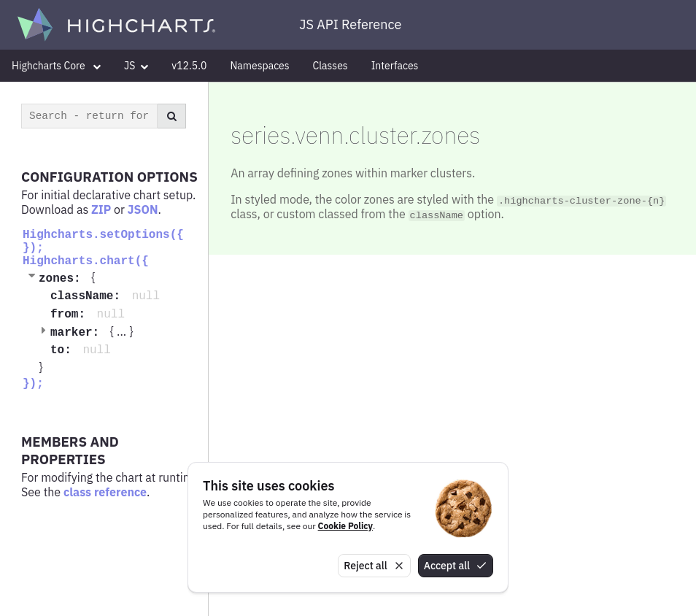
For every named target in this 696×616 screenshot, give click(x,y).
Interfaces (395, 66)
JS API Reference (350, 24)
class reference (105, 492)
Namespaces (259, 66)
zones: (63, 279)
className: (89, 296)
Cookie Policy (345, 526)
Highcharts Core (56, 66)
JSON (143, 209)
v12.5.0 (189, 66)
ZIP (101, 209)
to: (64, 350)
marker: (78, 333)
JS (136, 66)
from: (71, 315)
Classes (330, 66)
